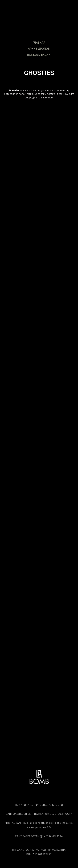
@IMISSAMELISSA (51, 836)
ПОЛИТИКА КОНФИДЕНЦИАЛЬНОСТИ (39, 805)
